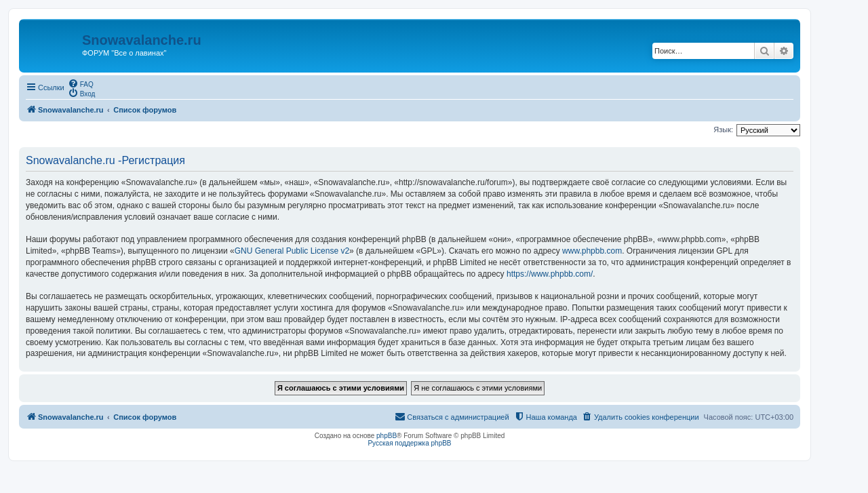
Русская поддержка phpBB (409, 443)
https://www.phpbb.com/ (550, 274)
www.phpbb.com (592, 251)
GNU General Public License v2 (292, 251)
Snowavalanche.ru (142, 40)
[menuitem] (81, 83)
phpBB (387, 436)
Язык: (723, 130)
